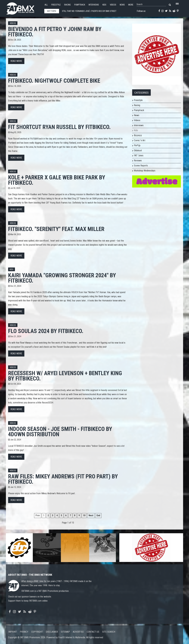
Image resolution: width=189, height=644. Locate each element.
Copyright (37, 632)
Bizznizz (138, 135)
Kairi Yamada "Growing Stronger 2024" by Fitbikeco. (62, 278)
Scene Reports (141, 166)
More (131, 5)
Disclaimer (52, 632)
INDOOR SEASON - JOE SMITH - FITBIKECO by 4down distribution (60, 432)
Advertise (78, 632)
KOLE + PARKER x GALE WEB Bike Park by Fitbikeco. (57, 180)
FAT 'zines (139, 155)
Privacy (24, 632)
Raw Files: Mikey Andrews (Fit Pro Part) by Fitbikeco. (63, 479)
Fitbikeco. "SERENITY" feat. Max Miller (56, 229)
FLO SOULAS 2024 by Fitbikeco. (46, 331)
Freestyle (56, 5)
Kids (104, 5)
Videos (113, 5)
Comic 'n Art (140, 140)
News (122, 5)
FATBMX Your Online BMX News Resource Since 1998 (24, 8)
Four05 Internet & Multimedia (72, 637)
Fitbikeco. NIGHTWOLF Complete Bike (54, 81)
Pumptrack (80, 5)
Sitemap (65, 632)
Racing (67, 5)
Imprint (13, 632)
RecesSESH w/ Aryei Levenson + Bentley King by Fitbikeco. (65, 376)
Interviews (94, 5)
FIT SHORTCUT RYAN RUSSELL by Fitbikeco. (59, 127)
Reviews (138, 161)
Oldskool (138, 150)
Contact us (93, 632)
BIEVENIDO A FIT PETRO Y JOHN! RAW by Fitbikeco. (55, 32)
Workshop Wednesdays (145, 171)
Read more (16, 61)
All (46, 5)
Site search (109, 632)
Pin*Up (137, 145)
